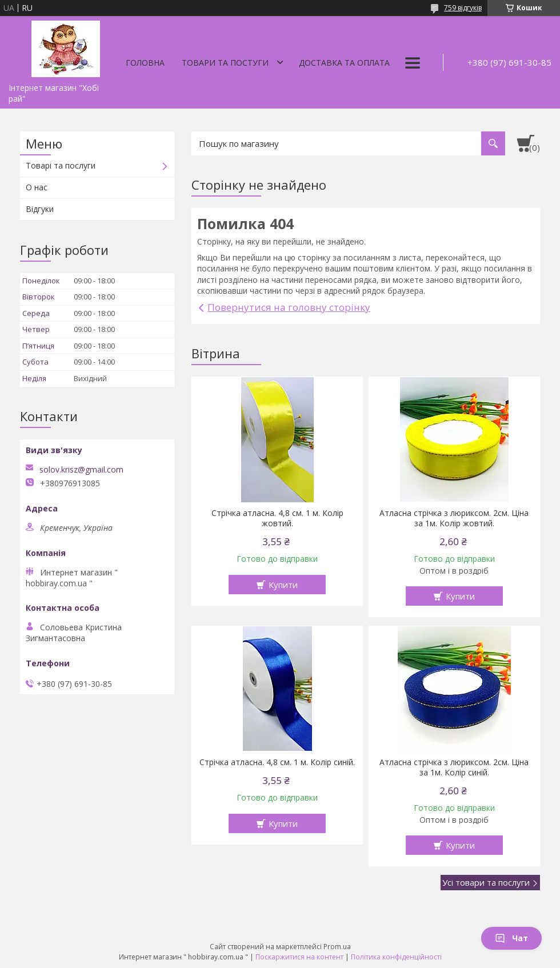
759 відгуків (463, 8)
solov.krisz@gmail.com (81, 470)
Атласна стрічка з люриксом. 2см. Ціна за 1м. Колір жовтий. (454, 518)
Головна (145, 63)
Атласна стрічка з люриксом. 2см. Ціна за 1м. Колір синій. (454, 767)
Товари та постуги (225, 63)
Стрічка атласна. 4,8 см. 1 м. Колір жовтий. (277, 518)
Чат (511, 938)
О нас (37, 187)
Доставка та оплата (344, 63)
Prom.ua (337, 947)
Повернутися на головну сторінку (289, 307)
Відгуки (40, 209)
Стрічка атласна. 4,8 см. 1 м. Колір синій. (277, 762)
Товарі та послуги (61, 165)
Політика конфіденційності (396, 957)
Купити (283, 585)
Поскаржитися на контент (299, 957)
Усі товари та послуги (486, 882)
